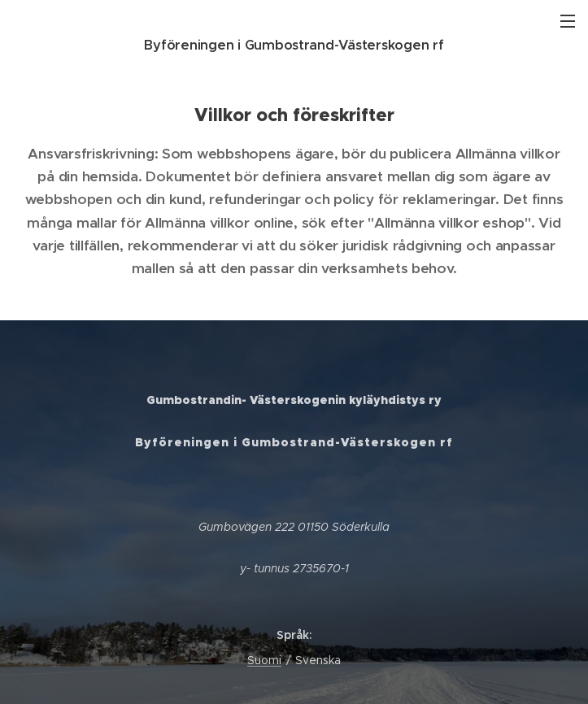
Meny (568, 21)
